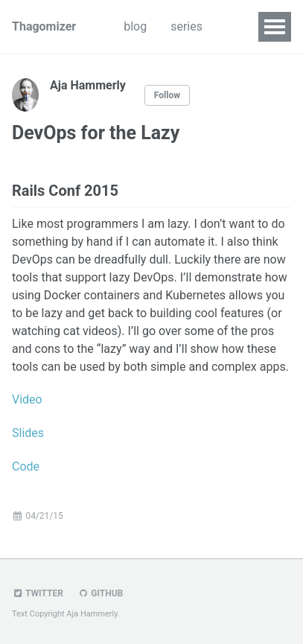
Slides (28, 433)
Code (26, 466)
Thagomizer (44, 26)
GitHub (100, 593)
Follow (167, 95)
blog (135, 26)
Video (27, 399)
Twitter (38, 593)
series (186, 26)
